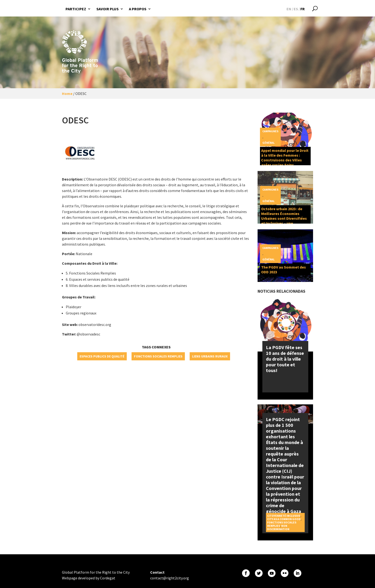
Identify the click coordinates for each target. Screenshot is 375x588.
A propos (138, 9)
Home (67, 93)
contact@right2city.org (170, 578)
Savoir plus (108, 9)
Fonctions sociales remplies (158, 356)
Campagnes (270, 131)
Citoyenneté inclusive (284, 516)
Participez (76, 9)
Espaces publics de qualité (102, 356)
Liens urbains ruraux (210, 356)
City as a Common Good (284, 519)
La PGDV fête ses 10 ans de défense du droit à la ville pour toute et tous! (285, 359)
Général (268, 143)
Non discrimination (278, 527)
